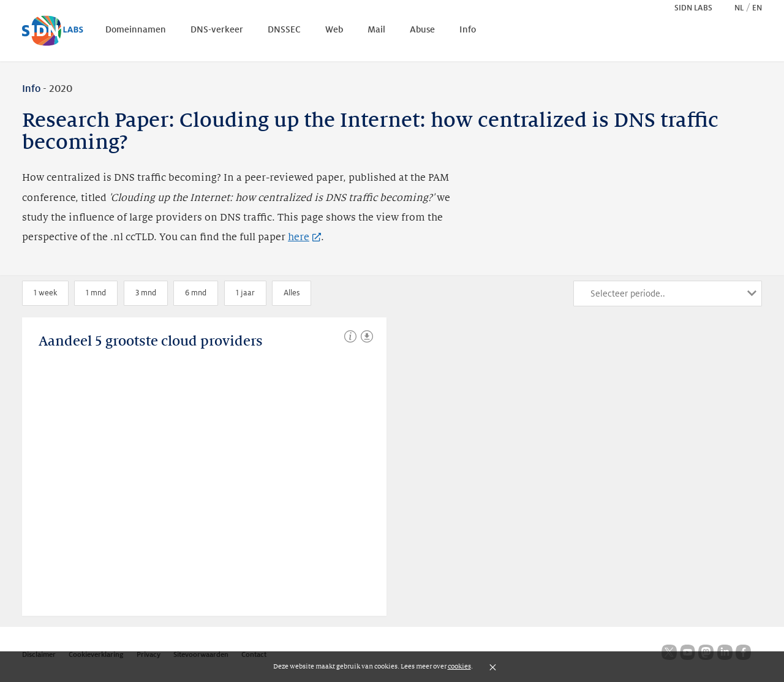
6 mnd (196, 293)
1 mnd (96, 293)
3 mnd (146, 293)
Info (31, 89)
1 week (45, 293)
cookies (459, 666)
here (304, 237)
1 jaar (245, 293)
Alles (292, 293)
